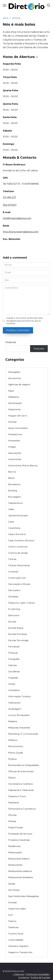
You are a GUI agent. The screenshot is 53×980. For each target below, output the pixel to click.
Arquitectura (15, 434)
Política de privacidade (37, 974)
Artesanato (14, 441)
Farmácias (14, 647)
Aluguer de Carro (18, 416)
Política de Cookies (40, 977)
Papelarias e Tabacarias (21, 790)
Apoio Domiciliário (18, 428)
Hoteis (12, 684)
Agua (11, 391)
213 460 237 (9, 197)
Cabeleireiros (15, 503)
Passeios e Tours (17, 796)
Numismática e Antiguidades (24, 765)
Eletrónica (14, 615)
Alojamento (14, 409)
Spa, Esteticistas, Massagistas (23, 896)
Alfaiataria (13, 397)
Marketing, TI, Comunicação (23, 734)
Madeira (13, 721)
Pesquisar (11, 342)
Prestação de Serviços (20, 834)
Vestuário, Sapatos (18, 946)
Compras (13, 572)
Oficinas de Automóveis (21, 771)
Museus (12, 759)
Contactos (24, 977)
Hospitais (13, 678)
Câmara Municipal (18, 516)
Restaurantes (15, 865)
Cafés (11, 509)
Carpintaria (14, 528)
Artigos (12, 447)
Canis (11, 522)
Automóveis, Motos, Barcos (23, 465)
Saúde (12, 884)
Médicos (13, 740)
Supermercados (17, 909)
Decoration (14, 590)
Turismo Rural (16, 934)
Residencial (14, 846)
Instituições (14, 703)
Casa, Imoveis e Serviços (21, 540)
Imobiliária (14, 690)
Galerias (12, 665)
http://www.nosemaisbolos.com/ (21, 232)
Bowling (13, 491)
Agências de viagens (19, 384)
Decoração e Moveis (19, 584)
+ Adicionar (19, 974)
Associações (15, 453)
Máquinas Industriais (19, 728)
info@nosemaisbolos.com (17, 218)
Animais (12, 422)
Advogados (14, 372)
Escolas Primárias (18, 634)
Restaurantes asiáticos (20, 871)
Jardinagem (15, 709)
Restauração (15, 852)
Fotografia (14, 659)
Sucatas (12, 902)
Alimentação (15, 403)
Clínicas (12, 559)
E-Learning (14, 609)
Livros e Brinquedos (19, 715)
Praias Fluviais (15, 827)
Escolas (12, 622)
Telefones (13, 927)
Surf (10, 915)
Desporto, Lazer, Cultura (21, 603)
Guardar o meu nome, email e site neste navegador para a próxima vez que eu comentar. (24, 321)
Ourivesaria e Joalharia (20, 784)
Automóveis (15, 459)
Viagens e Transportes (20, 952)
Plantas (12, 821)
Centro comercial (18, 547)
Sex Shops (14, 890)
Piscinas (12, 815)
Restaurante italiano (19, 859)
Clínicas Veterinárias (19, 565)
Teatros (12, 921)
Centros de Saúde (18, 553)
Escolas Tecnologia (18, 640)
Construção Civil (17, 578)
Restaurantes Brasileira (20, 877)
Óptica (12, 778)
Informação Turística (19, 696)
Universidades (16, 940)
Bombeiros (14, 484)
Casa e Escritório (17, 534)
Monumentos (16, 746)
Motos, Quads (16, 753)
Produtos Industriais (19, 840)
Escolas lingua (16, 628)
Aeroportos (14, 378)
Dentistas (13, 597)
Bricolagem (15, 497)
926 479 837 (10, 205)
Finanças (13, 653)
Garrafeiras (14, 671)
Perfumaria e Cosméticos (22, 809)
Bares (11, 478)
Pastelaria (13, 803)
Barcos (12, 472)
